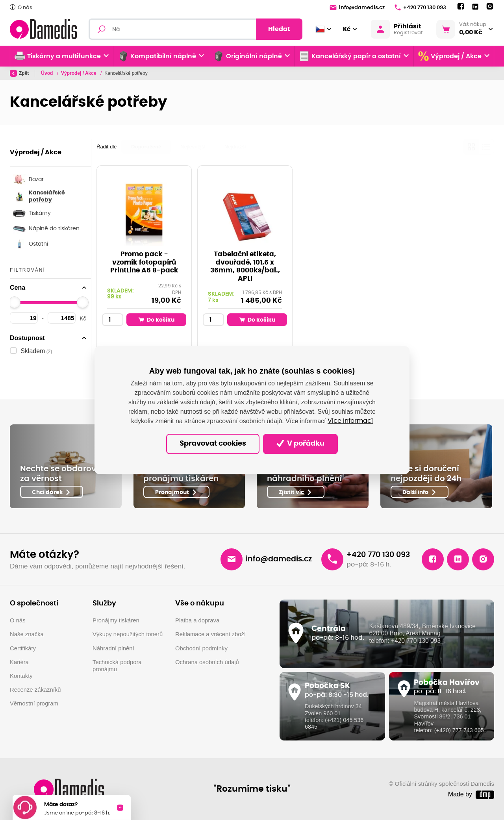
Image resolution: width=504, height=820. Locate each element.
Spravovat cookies (213, 444)
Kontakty (21, 676)
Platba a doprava (197, 620)
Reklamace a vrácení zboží (210, 634)
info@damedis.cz (357, 7)
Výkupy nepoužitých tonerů (128, 634)
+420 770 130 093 (420, 7)
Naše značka (27, 634)
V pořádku (300, 444)
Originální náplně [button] (248, 56)
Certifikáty (23, 648)
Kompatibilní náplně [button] (157, 56)
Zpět (19, 73)
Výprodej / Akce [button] (450, 56)
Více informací (350, 421)
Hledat (279, 29)
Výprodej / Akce (79, 73)
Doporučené (146, 147)
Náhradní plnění (113, 648)
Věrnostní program (34, 703)
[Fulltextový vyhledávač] (195, 29)
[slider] (15, 302)
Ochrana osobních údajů (207, 662)
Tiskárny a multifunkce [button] (58, 56)
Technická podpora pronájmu (117, 666)
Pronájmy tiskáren (116, 620)
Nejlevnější (193, 147)
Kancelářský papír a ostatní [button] (350, 56)
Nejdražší (235, 147)
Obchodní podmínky (201, 648)
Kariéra (19, 662)
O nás (21, 7)
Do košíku (156, 320)
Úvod (47, 73)
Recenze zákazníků (35, 690)
